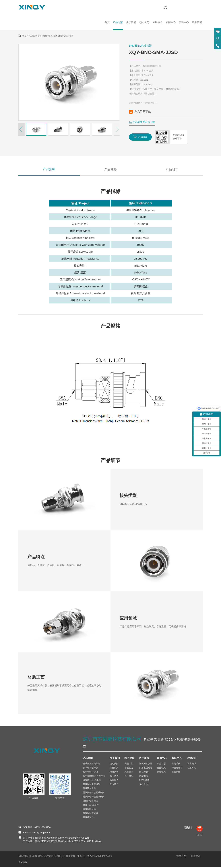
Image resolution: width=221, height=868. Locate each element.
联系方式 (192, 769)
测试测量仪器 (146, 764)
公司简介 (114, 764)
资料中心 (184, 23)
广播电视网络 (146, 769)
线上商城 (192, 764)
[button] (21, 130)
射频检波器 (88, 818)
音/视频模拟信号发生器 (94, 777)
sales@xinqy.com (41, 833)
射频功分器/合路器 (92, 781)
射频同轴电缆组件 (91, 785)
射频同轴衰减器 (90, 814)
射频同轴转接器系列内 (94, 793)
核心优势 (144, 23)
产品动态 (161, 764)
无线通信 (143, 785)
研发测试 (143, 777)
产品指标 (49, 170)
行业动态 (161, 769)
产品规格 (110, 170)
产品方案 (118, 23)
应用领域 (157, 23)
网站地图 (196, 857)
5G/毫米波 (144, 781)
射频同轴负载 (89, 810)
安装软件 (176, 773)
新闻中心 (171, 23)
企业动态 (161, 773)
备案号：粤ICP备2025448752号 (95, 857)
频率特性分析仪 (90, 773)
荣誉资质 (114, 769)
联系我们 (197, 23)
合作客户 (114, 781)
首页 (107, 23)
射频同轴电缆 (89, 789)
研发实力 (129, 769)
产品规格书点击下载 (144, 123)
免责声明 (181, 857)
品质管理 (129, 773)
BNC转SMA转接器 (66, 37)
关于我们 (131, 23)
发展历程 (114, 773)
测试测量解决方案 (91, 764)
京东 (200, 832)
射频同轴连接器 (90, 802)
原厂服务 (129, 777)
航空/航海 (144, 773)
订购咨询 (140, 137)
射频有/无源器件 (91, 806)
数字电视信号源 (90, 769)
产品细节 (172, 170)
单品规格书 (177, 769)
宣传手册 (176, 764)
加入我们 (114, 785)
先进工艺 (129, 764)
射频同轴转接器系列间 (47, 37)
